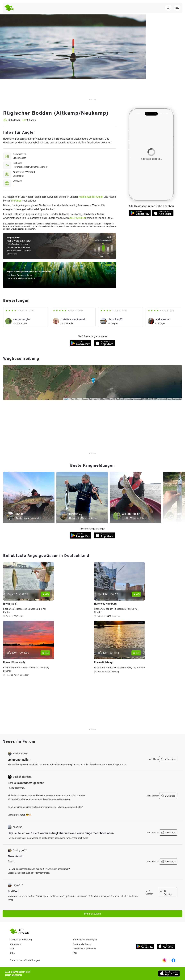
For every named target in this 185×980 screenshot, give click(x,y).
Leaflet (66, 399)
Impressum (15, 944)
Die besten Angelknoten (84, 949)
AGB (12, 949)
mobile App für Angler (91, 197)
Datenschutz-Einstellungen (25, 960)
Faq (75, 953)
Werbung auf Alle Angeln (85, 940)
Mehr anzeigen (92, 914)
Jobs (12, 953)
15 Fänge (16, 201)
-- (13, 185)
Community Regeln (82, 944)
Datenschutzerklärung (21, 940)
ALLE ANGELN (78, 218)
